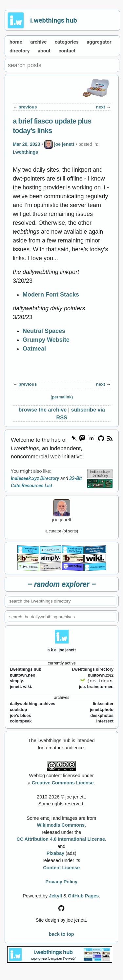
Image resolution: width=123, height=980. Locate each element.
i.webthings (25, 152)
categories (67, 42)
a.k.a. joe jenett (62, 650)
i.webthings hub (54, 20)
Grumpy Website (46, 340)
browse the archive (43, 410)
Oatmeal (34, 349)
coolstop (18, 710)
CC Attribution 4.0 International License (61, 839)
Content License (61, 868)
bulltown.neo (23, 675)
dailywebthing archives (33, 704)
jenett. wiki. (21, 687)
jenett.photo (102, 710)
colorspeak (21, 721)
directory (20, 51)
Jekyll (55, 896)
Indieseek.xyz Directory (35, 479)
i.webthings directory (93, 669)
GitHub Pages (83, 896)
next (100, 107)
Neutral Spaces (44, 331)
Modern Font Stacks (51, 295)
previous (28, 107)
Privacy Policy (61, 882)
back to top (61, 934)
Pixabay (55, 853)
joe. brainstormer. (96, 687)
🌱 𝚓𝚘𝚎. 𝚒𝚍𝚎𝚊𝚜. (97, 681)
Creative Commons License (63, 783)
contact (67, 51)
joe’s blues (20, 716)
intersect (105, 721)
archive (38, 42)
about (44, 51)
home (16, 42)
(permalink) (62, 397)
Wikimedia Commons (61, 825)
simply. (17, 681)
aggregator (99, 42)
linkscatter (103, 704)
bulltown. (101, 675)
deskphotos (102, 716)
